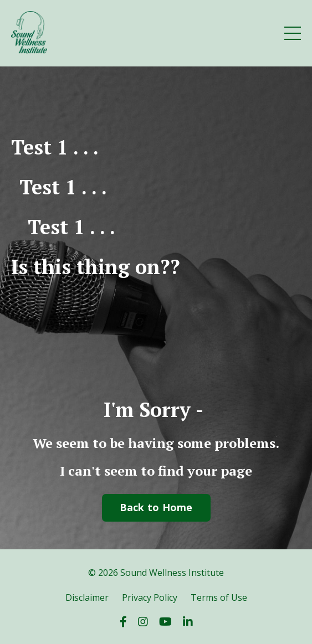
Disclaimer (87, 597)
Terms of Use (219, 597)
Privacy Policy (150, 597)
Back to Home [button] (156, 507)
